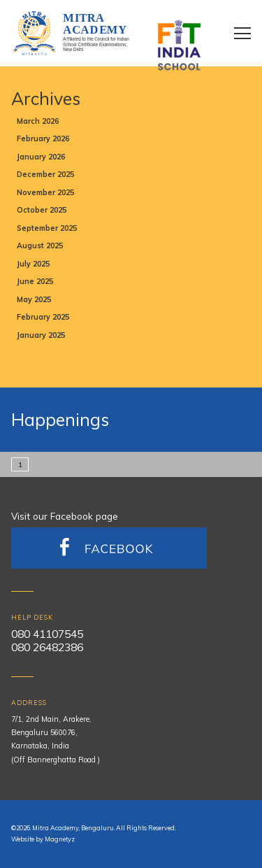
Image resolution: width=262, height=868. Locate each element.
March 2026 (38, 121)
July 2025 (33, 264)
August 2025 (40, 246)
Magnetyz (60, 839)
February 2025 (43, 317)
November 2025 (45, 192)
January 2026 (41, 157)
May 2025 (34, 299)
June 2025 (35, 281)
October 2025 (42, 210)
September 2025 (47, 228)
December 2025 (45, 174)
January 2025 (41, 335)
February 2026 (43, 138)
